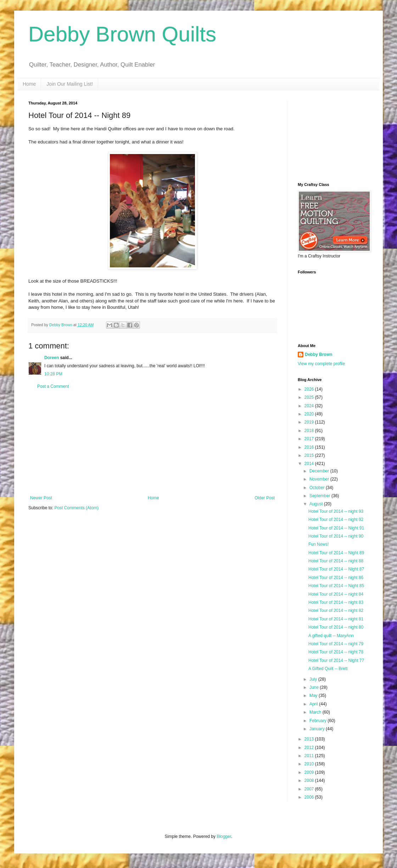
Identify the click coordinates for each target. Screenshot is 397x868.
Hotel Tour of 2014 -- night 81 (336, 619)
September (320, 496)
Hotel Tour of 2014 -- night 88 (336, 561)
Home (29, 84)
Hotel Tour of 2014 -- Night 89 (336, 553)
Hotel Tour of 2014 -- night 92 (336, 520)
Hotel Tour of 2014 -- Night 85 (336, 586)
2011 (310, 756)
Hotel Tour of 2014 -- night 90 (336, 536)
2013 (310, 739)
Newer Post (41, 498)
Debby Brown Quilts (122, 34)
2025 (310, 397)
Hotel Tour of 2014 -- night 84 (336, 594)
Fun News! (318, 544)
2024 (310, 406)
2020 (310, 414)
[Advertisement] (152, 442)
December (320, 471)
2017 (310, 439)
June (315, 687)
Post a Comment (53, 386)
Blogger (224, 836)
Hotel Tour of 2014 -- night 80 (336, 627)
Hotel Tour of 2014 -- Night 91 (336, 528)
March (316, 712)
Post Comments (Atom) (76, 508)
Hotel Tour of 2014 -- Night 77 (336, 660)
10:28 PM (53, 374)
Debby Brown (318, 354)
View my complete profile (321, 364)
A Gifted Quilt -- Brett (328, 669)
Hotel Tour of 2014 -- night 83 (336, 602)
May (314, 696)
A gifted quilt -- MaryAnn (331, 636)
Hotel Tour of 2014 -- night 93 (336, 511)
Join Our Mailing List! (70, 84)
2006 (310, 797)
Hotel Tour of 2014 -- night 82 (336, 611)
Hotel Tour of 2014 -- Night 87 (336, 569)
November (320, 479)
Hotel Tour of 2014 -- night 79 (336, 644)
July (314, 679)
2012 (310, 748)
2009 (310, 772)
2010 (310, 764)
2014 (310, 464)
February (318, 721)
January (318, 729)
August (317, 504)
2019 (310, 422)
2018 (310, 431)
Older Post (265, 498)
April (314, 704)
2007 (310, 789)
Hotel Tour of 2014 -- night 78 (336, 652)
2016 (310, 447)
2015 (310, 455)
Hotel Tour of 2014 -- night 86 (336, 578)
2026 (310, 389)
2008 (310, 781)
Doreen (52, 358)
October (318, 488)
